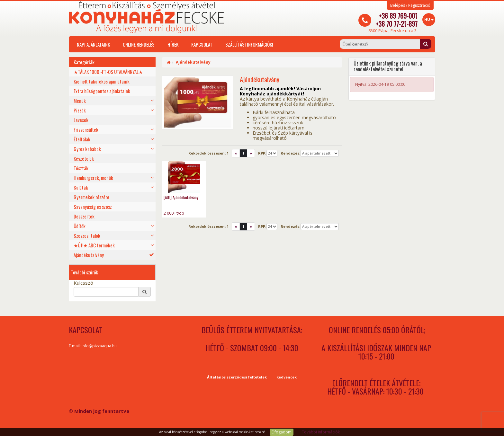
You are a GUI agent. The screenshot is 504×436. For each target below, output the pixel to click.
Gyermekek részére (91, 197)
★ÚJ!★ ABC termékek (94, 245)
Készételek (84, 158)
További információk (321, 432)
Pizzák (80, 110)
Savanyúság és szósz (93, 207)
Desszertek (84, 216)
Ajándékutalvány (89, 255)
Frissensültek (86, 129)
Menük (80, 101)
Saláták (81, 187)
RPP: (262, 153)
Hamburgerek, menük (93, 178)
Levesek (81, 120)
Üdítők (80, 226)
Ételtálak (82, 139)
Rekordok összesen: (208, 153)
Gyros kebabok (87, 149)
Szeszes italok (87, 236)
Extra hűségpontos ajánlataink (102, 91)
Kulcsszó (83, 283)
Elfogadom (282, 432)
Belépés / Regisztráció (410, 5)
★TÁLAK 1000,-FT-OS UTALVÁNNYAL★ (108, 72)
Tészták (81, 168)
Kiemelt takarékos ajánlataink (102, 81)
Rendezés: (290, 153)
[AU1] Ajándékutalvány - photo (184, 177)
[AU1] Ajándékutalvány (181, 197)
